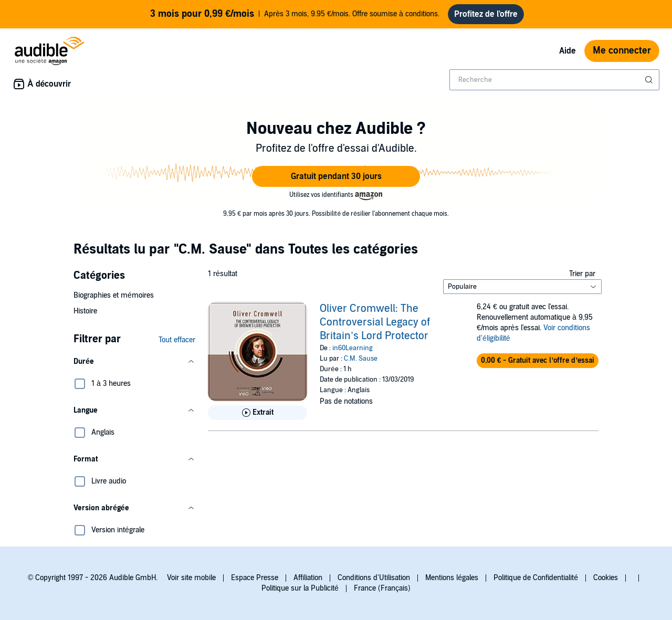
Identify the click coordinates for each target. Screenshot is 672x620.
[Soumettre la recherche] (650, 80)
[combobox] (554, 80)
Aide (568, 51)
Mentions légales (452, 578)
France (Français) (382, 588)
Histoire (85, 311)
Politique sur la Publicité (300, 588)
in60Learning (353, 348)
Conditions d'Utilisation (374, 578)
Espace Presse (255, 578)
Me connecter (622, 51)
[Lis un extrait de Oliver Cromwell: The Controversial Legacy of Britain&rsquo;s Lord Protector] (258, 413)
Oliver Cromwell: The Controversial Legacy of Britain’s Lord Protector (375, 322)
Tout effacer (177, 340)
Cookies (606, 578)
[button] (336, 176)
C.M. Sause (361, 359)
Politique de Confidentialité (536, 578)
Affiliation (308, 578)
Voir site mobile (191, 578)
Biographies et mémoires (114, 295)
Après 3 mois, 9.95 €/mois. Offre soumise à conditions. (295, 14)
